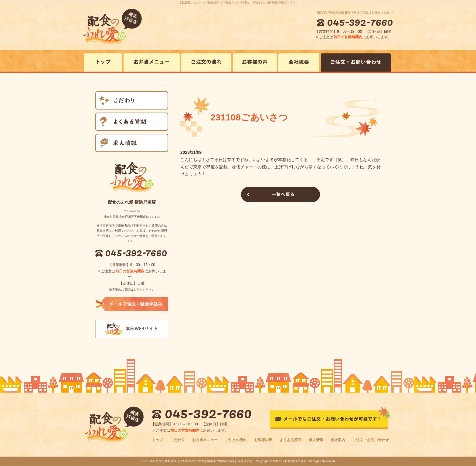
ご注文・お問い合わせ (371, 440)
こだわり (178, 440)
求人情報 (316, 440)
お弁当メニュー (205, 440)
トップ (158, 440)
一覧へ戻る (280, 194)
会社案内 (338, 440)
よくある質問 (291, 440)
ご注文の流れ (236, 440)
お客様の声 (263, 440)
